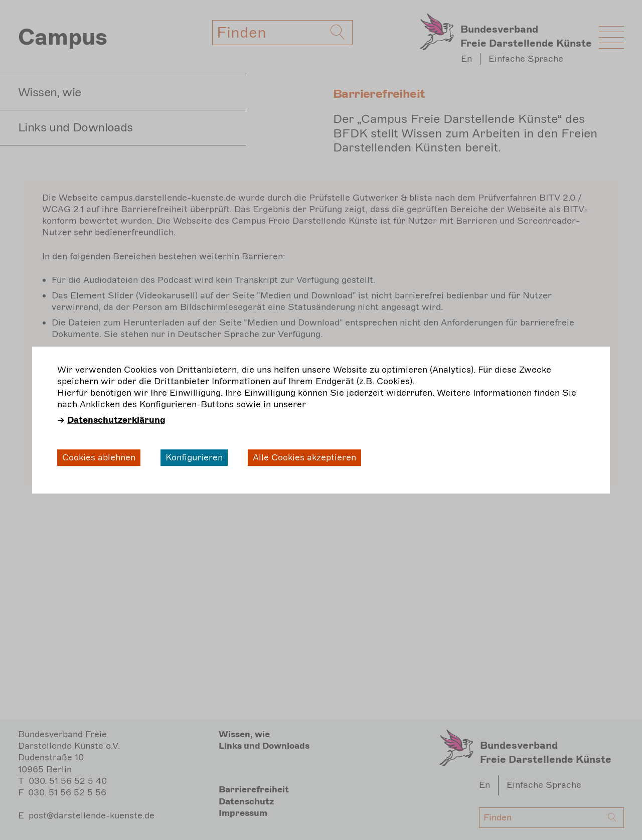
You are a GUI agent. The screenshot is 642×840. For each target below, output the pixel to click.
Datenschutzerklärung (116, 420)
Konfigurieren (194, 457)
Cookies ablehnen (99, 457)
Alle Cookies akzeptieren (304, 457)
